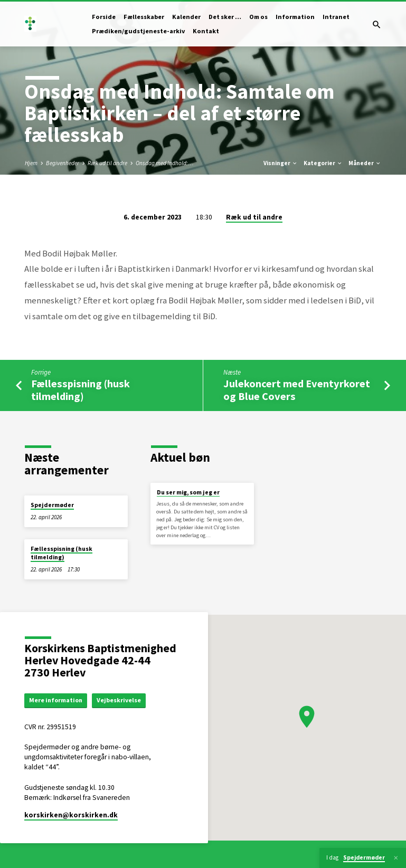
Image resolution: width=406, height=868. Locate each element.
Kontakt (206, 31)
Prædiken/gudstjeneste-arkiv (138, 31)
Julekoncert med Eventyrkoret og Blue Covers (297, 390)
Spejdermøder (52, 505)
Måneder (365, 163)
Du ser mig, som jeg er (188, 492)
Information (295, 17)
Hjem (31, 163)
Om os (258, 17)
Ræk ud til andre (107, 163)
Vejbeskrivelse (124, 700)
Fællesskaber (144, 17)
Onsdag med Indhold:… (165, 163)
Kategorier (323, 163)
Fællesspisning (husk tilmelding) (81, 390)
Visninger (281, 163)
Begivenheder (63, 163)
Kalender (186, 17)
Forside (104, 17)
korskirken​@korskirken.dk (71, 816)
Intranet (336, 17)
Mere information (58, 700)
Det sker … (225, 17)
